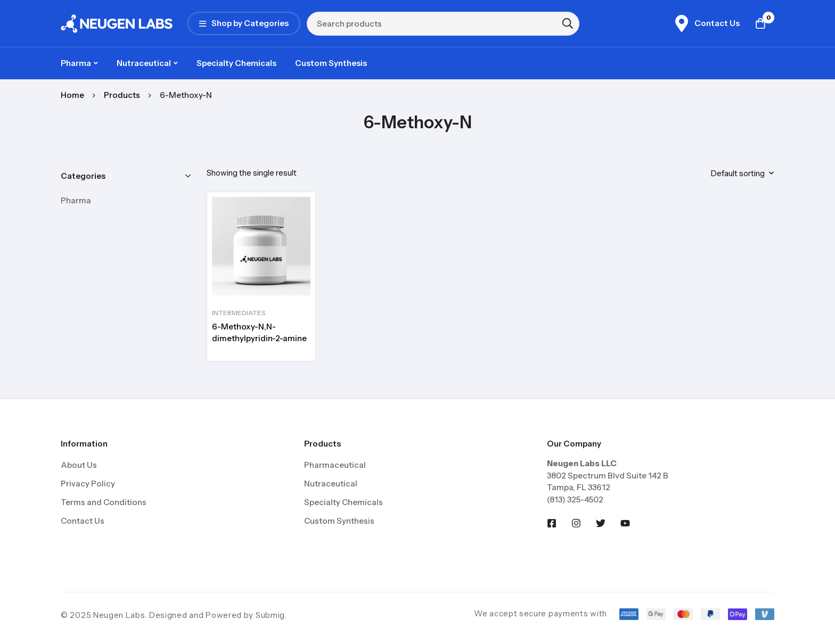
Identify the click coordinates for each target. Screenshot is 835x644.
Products (122, 95)
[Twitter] (601, 523)
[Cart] (760, 23)
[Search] (568, 23)
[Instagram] (576, 523)
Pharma (76, 200)
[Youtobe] (625, 523)
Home (72, 95)
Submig (270, 615)
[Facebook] (552, 523)
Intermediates (239, 313)
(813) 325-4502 (575, 499)
